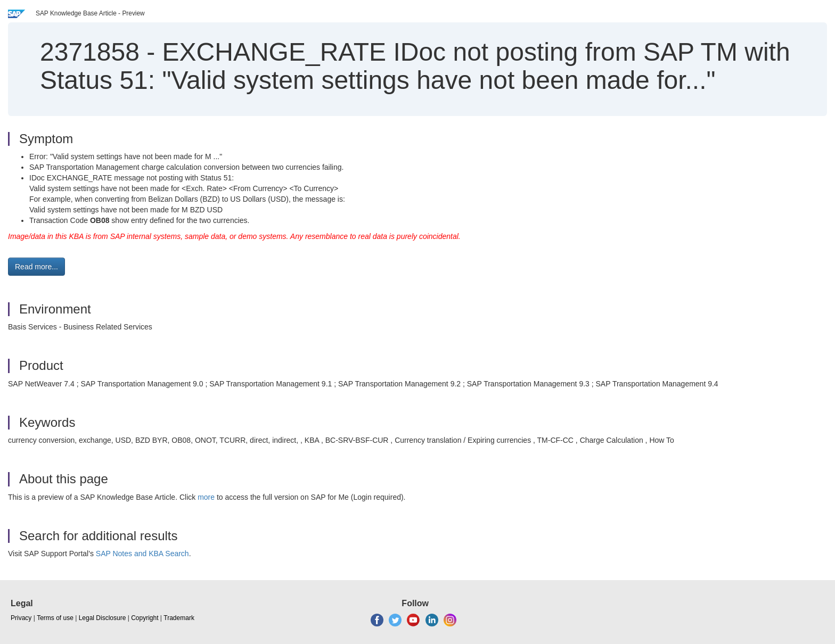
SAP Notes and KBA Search (142, 554)
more (206, 497)
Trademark (179, 618)
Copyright (145, 618)
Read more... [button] (36, 267)
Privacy (21, 618)
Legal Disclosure (103, 618)
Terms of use (55, 618)
